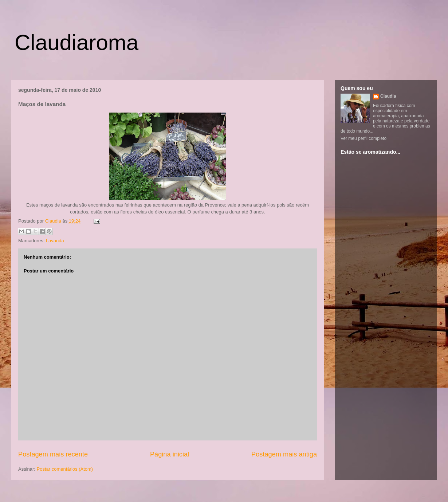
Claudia (54, 221)
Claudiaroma (76, 42)
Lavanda (55, 241)
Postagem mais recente (53, 454)
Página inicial (170, 454)
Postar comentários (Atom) (65, 469)
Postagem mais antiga (284, 454)
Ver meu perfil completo (363, 138)
